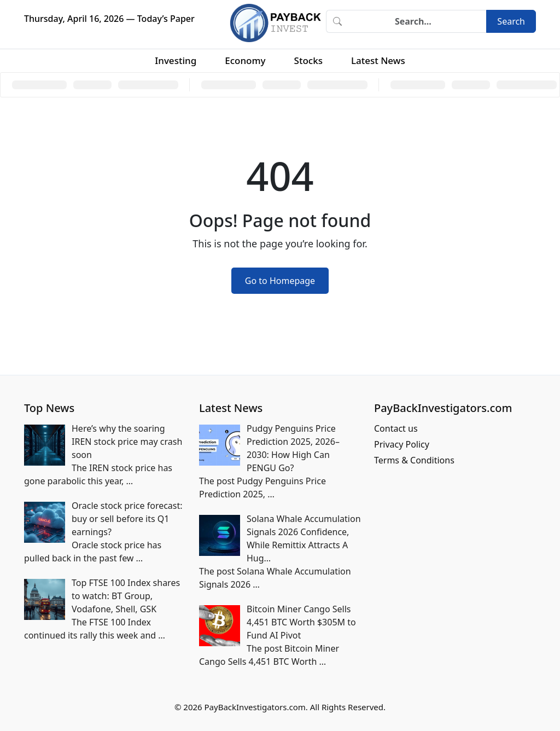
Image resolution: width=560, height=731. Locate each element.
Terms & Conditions (414, 460)
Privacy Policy (402, 444)
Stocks (308, 60)
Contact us (396, 428)
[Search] (417, 21)
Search (511, 21)
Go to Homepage (280, 281)
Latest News (378, 60)
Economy (245, 60)
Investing (176, 60)
